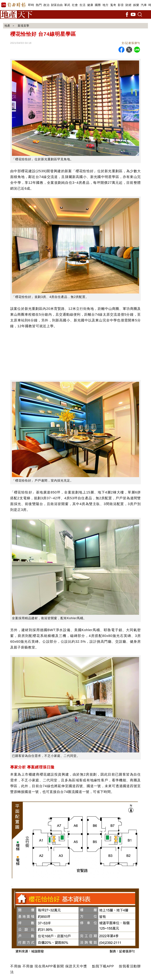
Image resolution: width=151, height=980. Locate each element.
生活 (82, 5)
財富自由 (57, 5)
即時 (31, 5)
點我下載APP (103, 966)
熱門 (39, 5)
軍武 (67, 5)
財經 (128, 5)
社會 (75, 5)
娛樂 (136, 5)
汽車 (144, 5)
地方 (105, 5)
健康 (90, 5)
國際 (98, 5)
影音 (121, 5)
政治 (46, 5)
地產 (7, 26)
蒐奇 (113, 5)
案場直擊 (23, 26)
